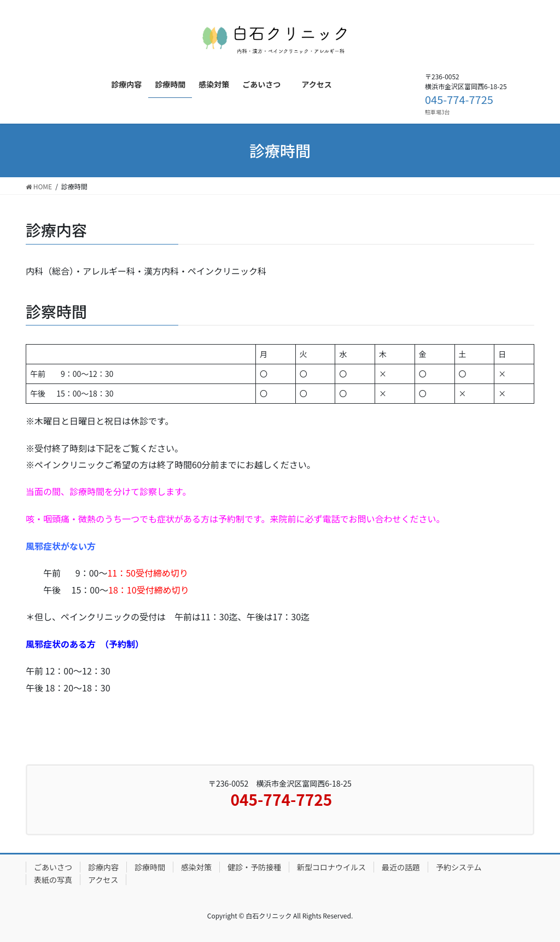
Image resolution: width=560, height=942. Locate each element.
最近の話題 (401, 867)
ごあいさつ (53, 867)
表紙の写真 (53, 880)
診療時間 (150, 867)
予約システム (459, 867)
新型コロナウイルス (331, 867)
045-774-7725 (459, 99)
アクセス (103, 880)
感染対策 (196, 867)
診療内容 (103, 867)
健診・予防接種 (254, 867)
